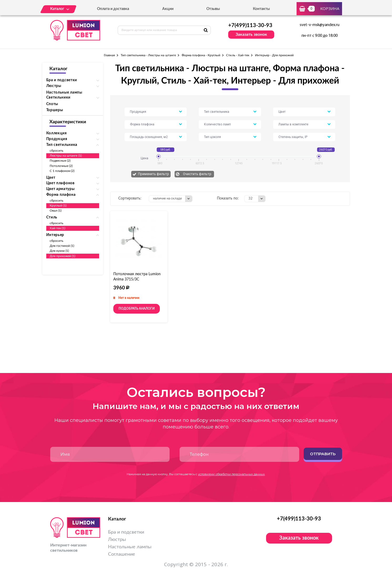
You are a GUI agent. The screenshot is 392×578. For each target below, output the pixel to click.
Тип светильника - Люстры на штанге (148, 55)
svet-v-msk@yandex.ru (320, 25)
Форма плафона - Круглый (201, 55)
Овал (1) (56, 211)
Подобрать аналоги (137, 309)
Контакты (261, 9)
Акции (168, 9)
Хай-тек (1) (58, 228)
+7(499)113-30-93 (250, 25)
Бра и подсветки (126, 532)
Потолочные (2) (61, 166)
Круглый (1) (58, 206)
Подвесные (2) (60, 161)
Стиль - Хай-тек (238, 55)
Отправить (323, 454)
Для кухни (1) (59, 251)
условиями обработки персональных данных (231, 474)
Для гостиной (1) (62, 246)
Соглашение (122, 554)
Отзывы (213, 9)
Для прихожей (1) (63, 256)
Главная (109, 55)
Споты (52, 104)
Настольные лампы (64, 93)
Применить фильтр (154, 174)
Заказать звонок (251, 34)
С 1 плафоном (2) (62, 171)
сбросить (57, 151)
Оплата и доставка (113, 9)
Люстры (117, 540)
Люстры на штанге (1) (66, 156)
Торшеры (55, 110)
